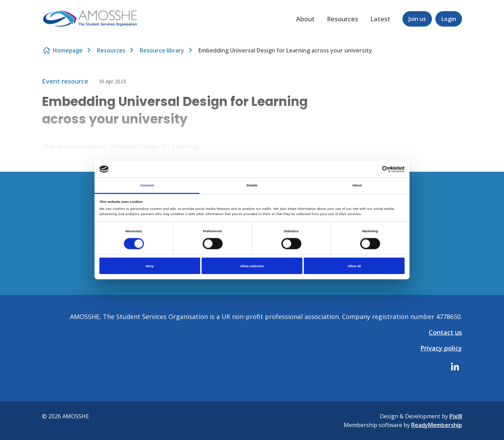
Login (449, 19)
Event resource (65, 81)
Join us (417, 19)
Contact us (445, 332)
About (305, 19)
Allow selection (252, 266)
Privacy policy (441, 348)
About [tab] (357, 185)
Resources (342, 19)
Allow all (354, 266)
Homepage (68, 50)
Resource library (162, 50)
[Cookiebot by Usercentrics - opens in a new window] (374, 169)
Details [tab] (252, 185)
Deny (150, 266)
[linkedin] (455, 367)
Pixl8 (456, 416)
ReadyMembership (437, 425)
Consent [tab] (147, 185)
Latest (380, 19)
